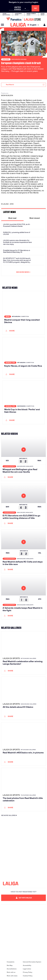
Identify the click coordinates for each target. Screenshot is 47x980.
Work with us (11, 972)
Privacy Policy (28, 972)
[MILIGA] (44, 25)
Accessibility (27, 965)
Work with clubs (12, 976)
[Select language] (34, 25)
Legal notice (27, 969)
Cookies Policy (28, 976)
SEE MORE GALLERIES (9, 815)
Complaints (11, 962)
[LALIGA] (18, 25)
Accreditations (12, 969)
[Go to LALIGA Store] (23, 19)
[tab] (12, 218)
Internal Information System (32, 962)
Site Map (10, 965)
